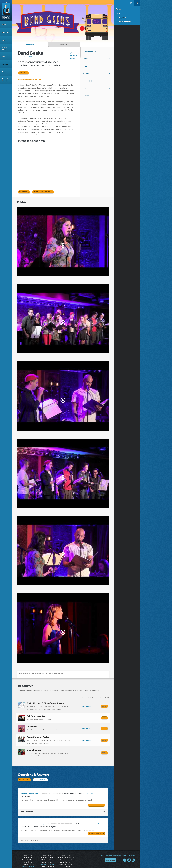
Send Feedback (110, 854)
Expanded (64, 45)
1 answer (27, 806)
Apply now (23, 73)
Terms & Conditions (106, 850)
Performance (106, 697)
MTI (118, 14)
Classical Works (5, 48)
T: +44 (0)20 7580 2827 (47, 858)
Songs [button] (85, 59)
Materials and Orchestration (42, 192)
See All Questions (40, 776)
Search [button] (137, 3)
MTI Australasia (124, 22)
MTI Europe (122, 18)
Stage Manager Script (38, 735)
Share (74, 58)
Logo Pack (32, 725)
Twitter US (129, 854)
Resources (5, 32)
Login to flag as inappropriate (52, 788)
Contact (124, 850)
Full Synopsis (23, 192)
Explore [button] (86, 96)
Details (104, 706)
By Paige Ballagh (28, 818)
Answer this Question (95, 799)
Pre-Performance (90, 697)
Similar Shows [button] (89, 81)
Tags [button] (85, 88)
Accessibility (131, 850)
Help (4, 56)
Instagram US (133, 854)
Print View (75, 53)
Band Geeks (30, 45)
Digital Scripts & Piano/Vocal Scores (45, 703)
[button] (131, 3)
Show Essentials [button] (90, 51)
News (4, 72)
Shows (4, 24)
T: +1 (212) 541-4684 (28, 860)
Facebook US (125, 854)
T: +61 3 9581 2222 (66, 863)
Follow (75, 56)
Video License (34, 747)
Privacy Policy (117, 850)
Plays (4, 40)
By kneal (24, 788)
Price (85, 66)
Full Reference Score (37, 715)
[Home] (6, 10)
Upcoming (87, 74)
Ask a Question (24, 776)
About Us (5, 64)
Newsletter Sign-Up (6, 80)
